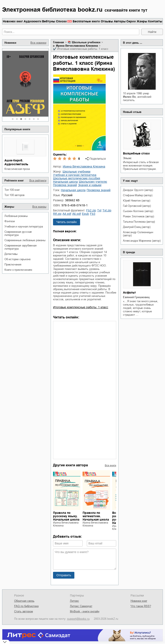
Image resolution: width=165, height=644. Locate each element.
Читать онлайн (67, 222)
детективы (11, 254)
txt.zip (107, 210)
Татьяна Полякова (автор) (139, 222)
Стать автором (24, 611)
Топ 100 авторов (14, 195)
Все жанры (39, 207)
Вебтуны (49, 21)
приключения (13, 264)
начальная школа (65, 182)
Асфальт (129, 292)
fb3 (93, 214)
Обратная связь (24, 601)
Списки (61, 21)
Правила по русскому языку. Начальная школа (66, 516)
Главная (59, 42)
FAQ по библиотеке (26, 606)
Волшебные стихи (136, 153)
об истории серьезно (18, 259)
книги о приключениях (18, 270)
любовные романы (16, 216)
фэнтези (10, 221)
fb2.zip (91, 210)
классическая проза (17, 169)
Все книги (110, 465)
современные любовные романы (25, 240)
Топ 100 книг (12, 190)
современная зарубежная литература (20, 247)
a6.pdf (77, 214)
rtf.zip (57, 214)
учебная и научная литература (24, 227)
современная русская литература (18, 233)
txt (99, 210)
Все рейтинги (38, 181)
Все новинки (38, 43)
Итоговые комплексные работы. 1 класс (81, 307)
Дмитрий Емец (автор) (137, 227)
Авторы (120, 21)
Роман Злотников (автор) (138, 216)
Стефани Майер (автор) (138, 195)
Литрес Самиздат (81, 606)
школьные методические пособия (77, 178)
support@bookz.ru (78, 619)
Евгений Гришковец (136, 297)
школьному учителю (93, 182)
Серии (131, 21)
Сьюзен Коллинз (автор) (138, 211)
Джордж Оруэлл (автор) (138, 190)
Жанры (142, 21)
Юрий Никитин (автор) (137, 201)
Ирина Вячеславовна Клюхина (77, 46)
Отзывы (107, 21)
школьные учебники (86, 42)
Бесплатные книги (86, 21)
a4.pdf (67, 214)
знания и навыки (90, 185)
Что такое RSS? (141, 606)
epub (85, 214)
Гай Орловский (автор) (137, 206)
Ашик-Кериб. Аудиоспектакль (16, 162)
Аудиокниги (33, 21)
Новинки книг (13, 21)
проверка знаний (65, 185)
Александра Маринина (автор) (142, 241)
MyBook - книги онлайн (85, 611)
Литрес (74, 601)
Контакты (155, 21)
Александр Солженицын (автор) (138, 234)
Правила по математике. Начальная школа (96, 516)
